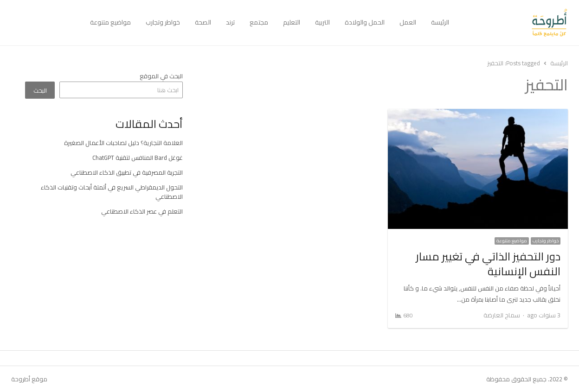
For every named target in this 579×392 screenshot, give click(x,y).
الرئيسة (440, 22)
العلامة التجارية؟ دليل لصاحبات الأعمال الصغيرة (123, 143)
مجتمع (259, 22)
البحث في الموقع (161, 76)
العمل (408, 22)
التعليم (292, 22)
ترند (230, 22)
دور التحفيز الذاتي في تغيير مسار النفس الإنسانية (488, 264)
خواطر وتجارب (163, 22)
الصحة (203, 22)
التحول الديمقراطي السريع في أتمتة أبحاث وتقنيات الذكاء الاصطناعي (112, 192)
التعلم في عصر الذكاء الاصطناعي (142, 211)
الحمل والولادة (365, 22)
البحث (40, 90)
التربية (322, 22)
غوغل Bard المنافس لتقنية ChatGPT (138, 158)
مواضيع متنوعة (110, 22)
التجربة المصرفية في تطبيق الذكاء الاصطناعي (127, 172)
